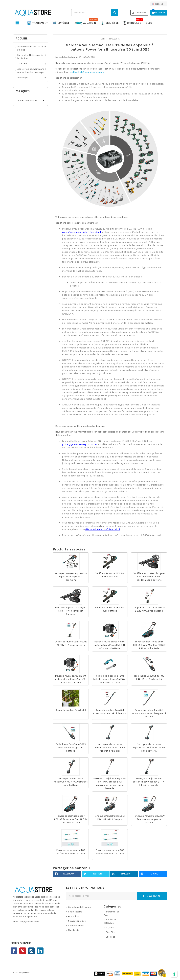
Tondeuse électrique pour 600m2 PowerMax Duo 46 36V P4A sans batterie (149, 645)
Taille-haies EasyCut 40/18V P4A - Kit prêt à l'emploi (149, 678)
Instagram (31, 951)
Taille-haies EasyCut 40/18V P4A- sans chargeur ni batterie (71, 748)
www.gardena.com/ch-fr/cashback (82, 232)
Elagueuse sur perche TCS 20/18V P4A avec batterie (110, 852)
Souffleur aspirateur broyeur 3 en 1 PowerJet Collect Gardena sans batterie (149, 577)
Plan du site (74, 930)
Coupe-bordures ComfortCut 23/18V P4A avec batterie (149, 609)
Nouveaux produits (77, 921)
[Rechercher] (95, 13)
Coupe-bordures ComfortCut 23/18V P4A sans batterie (71, 643)
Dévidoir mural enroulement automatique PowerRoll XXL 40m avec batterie (71, 679)
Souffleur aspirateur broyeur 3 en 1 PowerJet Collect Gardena (71, 611)
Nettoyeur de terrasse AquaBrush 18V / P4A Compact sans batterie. (71, 782)
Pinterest (23, 951)
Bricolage (110, 937)
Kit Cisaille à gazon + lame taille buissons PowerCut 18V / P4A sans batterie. (110, 679)
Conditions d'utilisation (79, 907)
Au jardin (110, 928)
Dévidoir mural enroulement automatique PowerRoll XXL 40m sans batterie (110, 645)
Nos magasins (75, 912)
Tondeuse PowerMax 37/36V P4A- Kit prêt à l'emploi (110, 818)
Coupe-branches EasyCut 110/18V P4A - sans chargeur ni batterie (149, 713)
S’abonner (152, 896)
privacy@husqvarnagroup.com (80, 444)
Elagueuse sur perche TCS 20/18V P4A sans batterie (71, 852)
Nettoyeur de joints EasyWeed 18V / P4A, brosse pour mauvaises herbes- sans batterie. (110, 783)
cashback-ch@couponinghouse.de (87, 72)
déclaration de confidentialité (103, 529)
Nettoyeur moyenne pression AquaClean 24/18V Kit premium (71, 577)
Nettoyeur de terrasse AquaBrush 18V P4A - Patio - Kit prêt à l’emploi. (110, 748)
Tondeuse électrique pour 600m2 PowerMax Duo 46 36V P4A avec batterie (71, 819)
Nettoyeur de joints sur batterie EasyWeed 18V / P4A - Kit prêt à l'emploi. (149, 782)
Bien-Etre (110, 932)
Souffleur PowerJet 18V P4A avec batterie (110, 609)
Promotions (74, 916)
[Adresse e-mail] (101, 896)
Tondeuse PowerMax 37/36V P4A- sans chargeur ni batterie (149, 819)
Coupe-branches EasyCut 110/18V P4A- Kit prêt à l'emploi (110, 712)
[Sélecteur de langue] (159, 4)
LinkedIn (40, 951)
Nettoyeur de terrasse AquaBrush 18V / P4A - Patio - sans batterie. (149, 748)
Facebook (14, 951)
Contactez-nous (76, 926)
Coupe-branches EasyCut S (71, 710)
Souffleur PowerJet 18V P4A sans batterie (110, 575)
